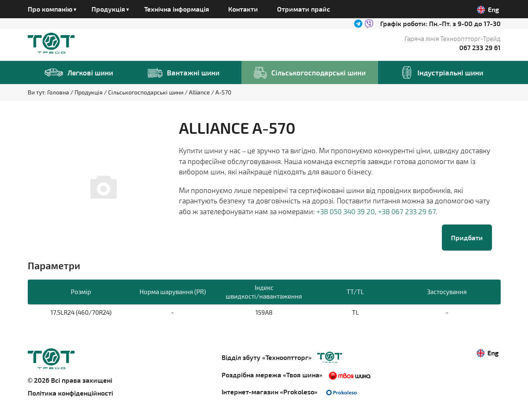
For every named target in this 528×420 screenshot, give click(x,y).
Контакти (243, 9)
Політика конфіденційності (70, 393)
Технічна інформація (177, 9)
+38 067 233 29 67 (407, 211)
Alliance (200, 92)
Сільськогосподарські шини (146, 92)
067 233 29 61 (480, 47)
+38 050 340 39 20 (346, 211)
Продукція (89, 92)
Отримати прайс (304, 9)
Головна (59, 92)
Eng (488, 10)
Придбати (467, 238)
